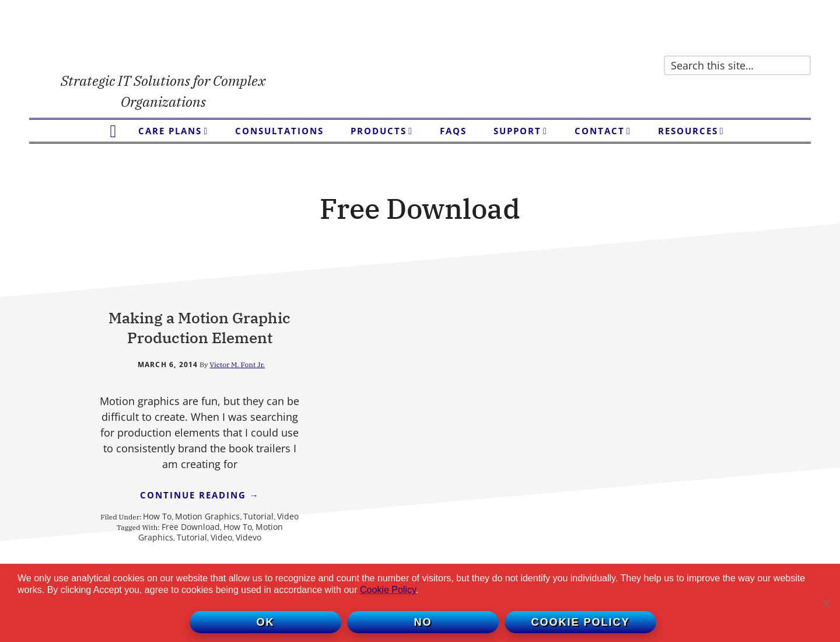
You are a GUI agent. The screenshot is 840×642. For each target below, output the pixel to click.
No (423, 622)
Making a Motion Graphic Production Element (186, 337)
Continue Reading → (186, 532)
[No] (825, 603)
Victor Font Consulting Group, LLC (163, 41)
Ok (266, 622)
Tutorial (174, 562)
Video (203, 562)
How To (173, 552)
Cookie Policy (388, 590)
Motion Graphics (223, 552)
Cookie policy (580, 622)
